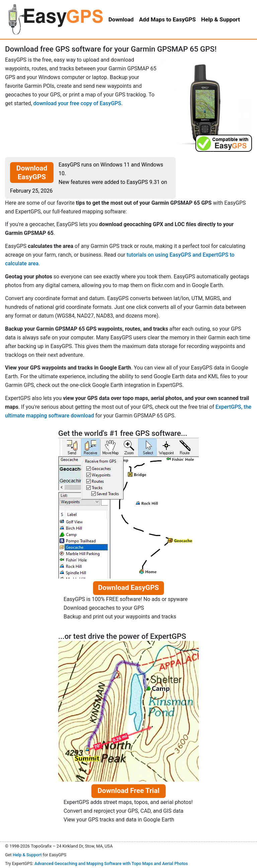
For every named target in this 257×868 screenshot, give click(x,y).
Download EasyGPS (32, 173)
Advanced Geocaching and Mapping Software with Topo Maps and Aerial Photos (111, 863)
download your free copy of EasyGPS (77, 103)
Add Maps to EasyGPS (167, 19)
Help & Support (27, 855)
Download (121, 19)
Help (221, 19)
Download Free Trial (128, 791)
